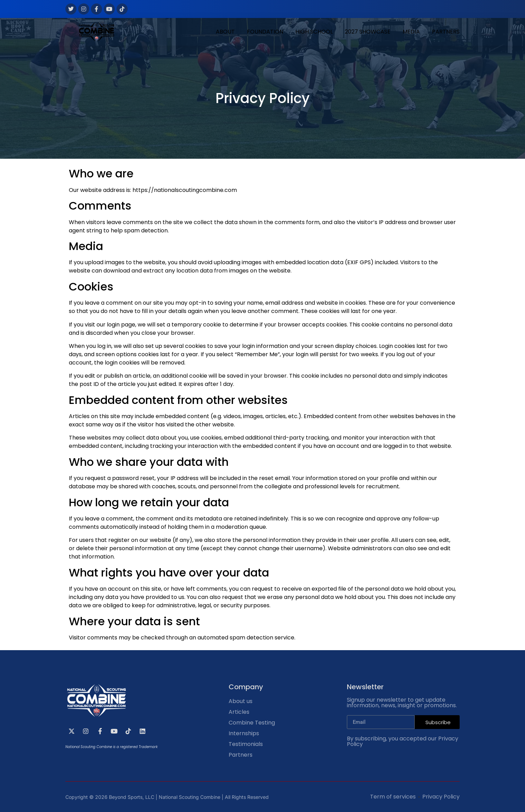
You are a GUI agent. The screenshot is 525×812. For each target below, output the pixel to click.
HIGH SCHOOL (314, 32)
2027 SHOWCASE (368, 32)
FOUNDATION (265, 32)
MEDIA (411, 32)
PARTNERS (446, 32)
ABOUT (225, 32)
